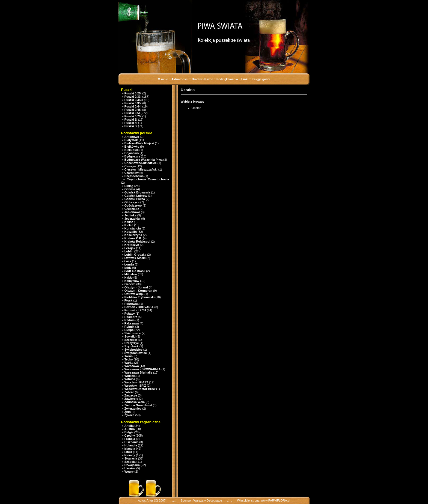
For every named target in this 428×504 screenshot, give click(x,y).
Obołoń (196, 108)
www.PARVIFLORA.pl (276, 500)
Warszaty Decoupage (208, 500)
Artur (150, 500)
